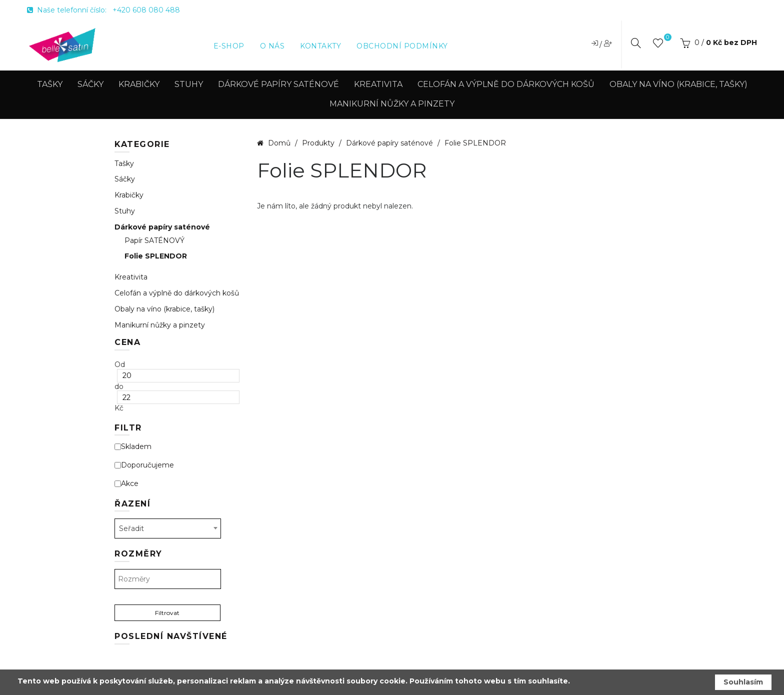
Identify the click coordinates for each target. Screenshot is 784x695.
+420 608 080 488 (146, 10)
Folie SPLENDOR (156, 256)
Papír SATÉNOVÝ (154, 241)
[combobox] (168, 528)
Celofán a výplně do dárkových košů (506, 84)
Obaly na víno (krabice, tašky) (678, 84)
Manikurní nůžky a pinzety (392, 104)
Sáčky (90, 84)
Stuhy (189, 84)
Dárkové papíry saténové (278, 84)
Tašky (50, 84)
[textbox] (168, 579)
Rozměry (138, 554)
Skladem (133, 447)
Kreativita (378, 84)
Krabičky (139, 84)
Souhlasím (743, 682)
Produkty (319, 143)
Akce (126, 484)
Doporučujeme (144, 465)
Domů (279, 143)
